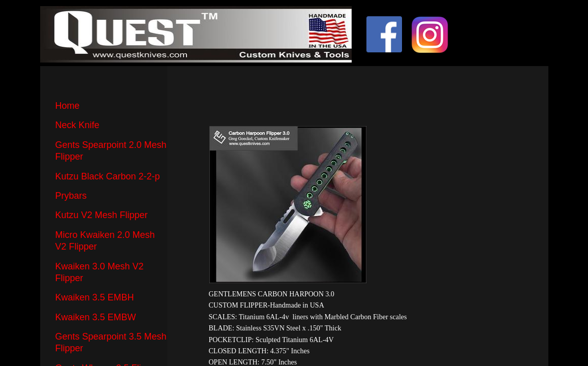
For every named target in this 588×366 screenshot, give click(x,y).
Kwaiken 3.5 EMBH (95, 297)
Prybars (71, 196)
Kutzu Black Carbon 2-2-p (108, 176)
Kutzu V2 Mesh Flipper (102, 215)
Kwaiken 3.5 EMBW (96, 317)
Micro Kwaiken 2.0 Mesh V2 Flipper (105, 241)
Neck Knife (78, 125)
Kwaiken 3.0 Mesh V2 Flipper (100, 272)
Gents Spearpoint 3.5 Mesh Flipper (111, 342)
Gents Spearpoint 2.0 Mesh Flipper (111, 151)
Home (68, 106)
